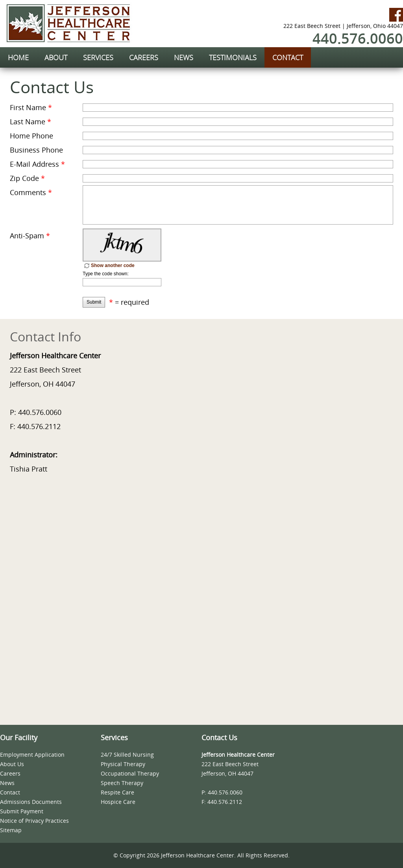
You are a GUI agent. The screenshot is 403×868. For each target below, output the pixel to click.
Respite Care (117, 792)
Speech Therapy (122, 783)
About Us (12, 764)
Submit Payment (22, 811)
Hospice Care (118, 802)
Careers (10, 773)
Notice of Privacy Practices (34, 821)
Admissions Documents (31, 802)
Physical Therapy (123, 764)
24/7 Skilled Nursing (127, 755)
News (7, 783)
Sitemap (11, 830)
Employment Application (32, 755)
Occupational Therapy (130, 773)
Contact (10, 792)
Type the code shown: (106, 274)
